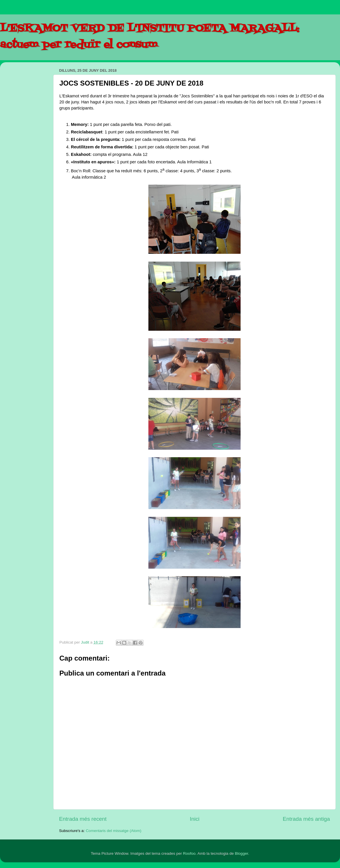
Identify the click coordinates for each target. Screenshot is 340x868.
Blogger (241, 853)
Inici (195, 819)
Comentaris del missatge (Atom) (114, 831)
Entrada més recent (83, 819)
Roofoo (189, 853)
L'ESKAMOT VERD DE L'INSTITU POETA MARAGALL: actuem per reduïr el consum (150, 37)
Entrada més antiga (306, 819)
